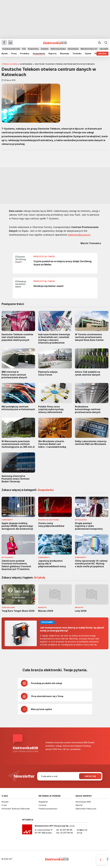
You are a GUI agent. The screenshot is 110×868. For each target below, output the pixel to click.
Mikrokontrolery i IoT (89, 49)
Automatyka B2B (83, 802)
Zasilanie (45, 49)
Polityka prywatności (48, 809)
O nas (4, 805)
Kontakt (5, 802)
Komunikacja (73, 49)
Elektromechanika (58, 49)
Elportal (79, 805)
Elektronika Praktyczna (86, 809)
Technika (77, 54)
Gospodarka (39, 54)
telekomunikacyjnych (79, 235)
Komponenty (33, 49)
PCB (24, 49)
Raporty (53, 54)
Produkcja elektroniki (11, 49)
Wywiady (65, 54)
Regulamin (43, 802)
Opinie (88, 54)
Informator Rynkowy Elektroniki (16, 809)
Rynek (5, 54)
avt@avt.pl (82, 830)
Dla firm (102, 54)
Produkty (25, 54)
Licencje (42, 805)
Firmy (14, 54)
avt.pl (79, 833)
